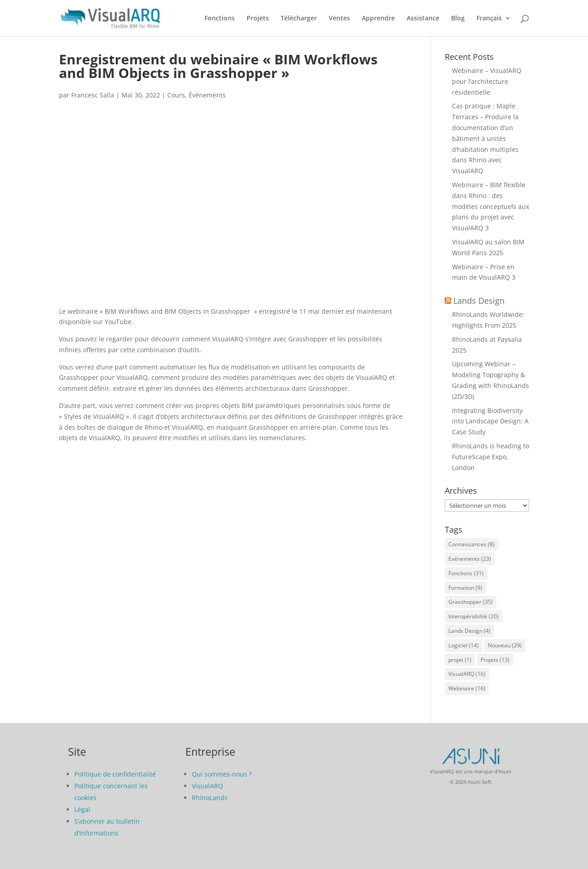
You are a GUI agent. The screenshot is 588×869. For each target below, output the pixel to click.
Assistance (423, 19)
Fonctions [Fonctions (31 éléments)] (466, 573)
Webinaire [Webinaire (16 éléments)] (467, 688)
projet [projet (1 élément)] (460, 660)
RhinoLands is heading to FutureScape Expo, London (491, 457)
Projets (258, 19)
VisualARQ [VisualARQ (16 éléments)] (467, 674)
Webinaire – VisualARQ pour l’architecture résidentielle (487, 81)
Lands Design (479, 301)
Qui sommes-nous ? (222, 774)
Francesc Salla (93, 95)
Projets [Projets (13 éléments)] (495, 660)
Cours (176, 95)
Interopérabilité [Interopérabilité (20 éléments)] (474, 616)
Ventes (339, 19)
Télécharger (299, 19)
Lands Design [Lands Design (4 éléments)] (469, 631)
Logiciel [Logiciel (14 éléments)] (464, 645)
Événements (207, 95)
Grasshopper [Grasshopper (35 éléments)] (471, 602)
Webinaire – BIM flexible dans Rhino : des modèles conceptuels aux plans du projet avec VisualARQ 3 (491, 206)
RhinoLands (210, 798)
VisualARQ (207, 786)
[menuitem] (494, 26)
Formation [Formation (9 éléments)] (465, 588)
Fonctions (220, 19)
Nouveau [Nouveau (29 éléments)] (505, 645)
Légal (82, 809)
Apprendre (378, 19)
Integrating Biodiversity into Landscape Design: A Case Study (490, 421)
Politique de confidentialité (115, 774)
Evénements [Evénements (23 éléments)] (470, 559)
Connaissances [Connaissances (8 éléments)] (471, 544)
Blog (458, 19)
